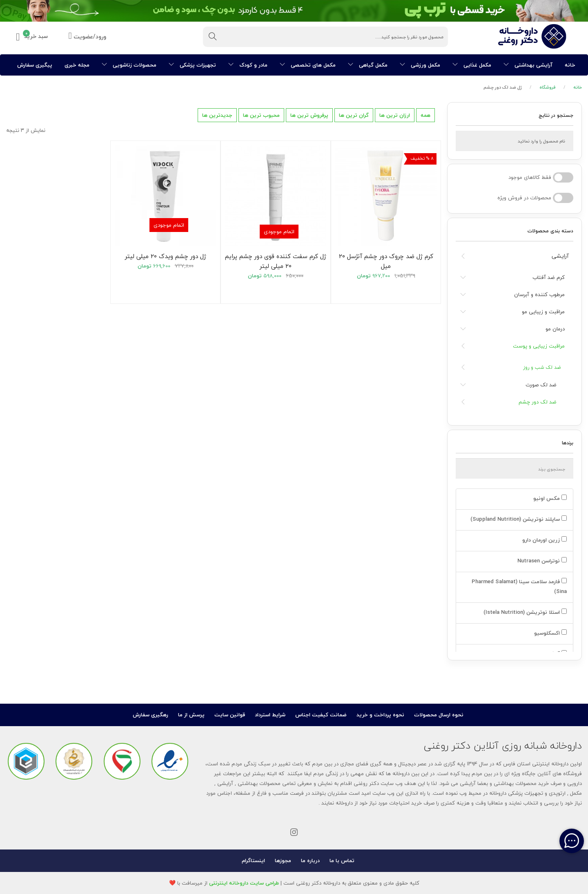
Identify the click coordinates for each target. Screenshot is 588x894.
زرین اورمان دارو (544, 540)
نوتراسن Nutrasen (541, 561)
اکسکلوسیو (550, 633)
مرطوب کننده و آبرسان (539, 294)
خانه (570, 65)
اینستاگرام (253, 861)
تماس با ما (342, 861)
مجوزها (283, 861)
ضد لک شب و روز (542, 367)
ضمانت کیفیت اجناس (321, 715)
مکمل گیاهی (368, 65)
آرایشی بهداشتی (528, 65)
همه (425, 115)
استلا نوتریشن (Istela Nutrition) (524, 612)
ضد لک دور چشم (538, 402)
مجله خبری (77, 65)
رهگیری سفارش (150, 715)
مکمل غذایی (472, 65)
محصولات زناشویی (129, 65)
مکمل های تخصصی (308, 65)
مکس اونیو (549, 498)
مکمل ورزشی (420, 65)
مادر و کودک (248, 65)
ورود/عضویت (87, 37)
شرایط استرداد (270, 715)
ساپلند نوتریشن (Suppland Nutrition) (518, 519)
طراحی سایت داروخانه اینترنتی (244, 883)
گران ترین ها (354, 115)
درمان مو (555, 329)
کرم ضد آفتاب (549, 277)
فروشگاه (548, 87)
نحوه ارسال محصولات (439, 715)
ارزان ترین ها (395, 115)
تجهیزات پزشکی (192, 65)
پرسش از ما (191, 715)
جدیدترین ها (217, 115)
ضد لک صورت (541, 385)
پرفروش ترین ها (309, 115)
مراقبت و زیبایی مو (543, 312)
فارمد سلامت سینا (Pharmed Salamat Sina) (519, 586)
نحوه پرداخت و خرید (380, 715)
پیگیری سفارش (35, 65)
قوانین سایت (230, 715)
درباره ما (310, 861)
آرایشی (560, 256)
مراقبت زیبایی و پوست (539, 346)
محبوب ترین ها (261, 115)
